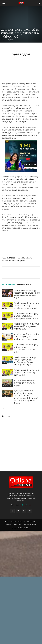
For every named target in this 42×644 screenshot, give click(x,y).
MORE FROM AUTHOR (24, 285)
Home (7, 522)
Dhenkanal (6, 386)
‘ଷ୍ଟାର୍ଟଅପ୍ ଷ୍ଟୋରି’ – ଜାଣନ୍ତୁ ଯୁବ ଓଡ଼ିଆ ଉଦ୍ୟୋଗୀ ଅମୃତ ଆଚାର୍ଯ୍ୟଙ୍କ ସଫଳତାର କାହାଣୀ (27, 306)
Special (5, 296)
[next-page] (7, 409)
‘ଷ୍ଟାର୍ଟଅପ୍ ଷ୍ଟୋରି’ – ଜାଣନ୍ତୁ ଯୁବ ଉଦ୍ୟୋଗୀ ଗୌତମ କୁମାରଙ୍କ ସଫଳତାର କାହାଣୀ (27, 326)
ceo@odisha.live (25, 505)
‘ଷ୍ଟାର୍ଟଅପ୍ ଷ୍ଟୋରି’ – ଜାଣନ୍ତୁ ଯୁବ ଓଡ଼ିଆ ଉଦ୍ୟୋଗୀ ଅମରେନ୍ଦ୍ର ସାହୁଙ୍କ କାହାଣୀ (27, 373)
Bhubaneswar (7, 396)
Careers (9, 524)
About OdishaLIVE (29, 522)
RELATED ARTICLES (8, 285)
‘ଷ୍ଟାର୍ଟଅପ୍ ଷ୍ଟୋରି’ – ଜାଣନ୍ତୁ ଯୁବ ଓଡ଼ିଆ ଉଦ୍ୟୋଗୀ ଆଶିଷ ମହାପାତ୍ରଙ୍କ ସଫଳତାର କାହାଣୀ (27, 316)
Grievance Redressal (30, 524)
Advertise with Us (17, 522)
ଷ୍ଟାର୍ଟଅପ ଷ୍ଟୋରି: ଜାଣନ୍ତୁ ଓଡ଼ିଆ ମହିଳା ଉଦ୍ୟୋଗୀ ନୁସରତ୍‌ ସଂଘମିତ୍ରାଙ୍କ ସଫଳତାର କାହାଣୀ (26, 337)
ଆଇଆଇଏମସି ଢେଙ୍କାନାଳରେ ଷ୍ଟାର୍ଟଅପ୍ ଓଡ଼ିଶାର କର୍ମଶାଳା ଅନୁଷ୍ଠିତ (25, 383)
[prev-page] (4, 409)
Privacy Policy (17, 524)
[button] (4, 3)
